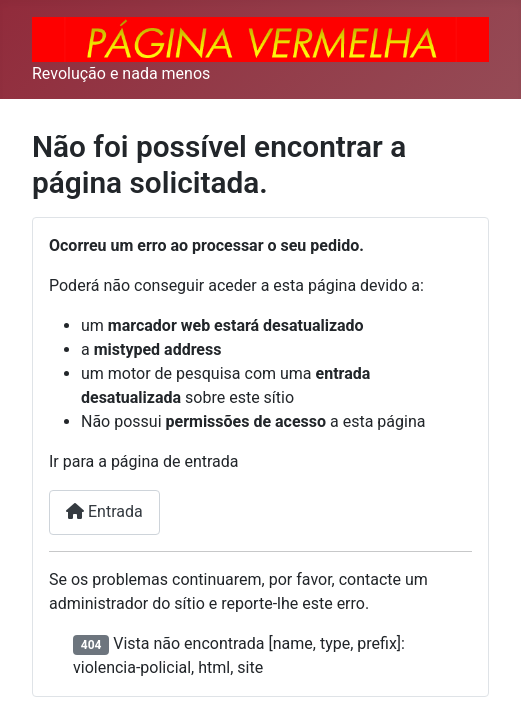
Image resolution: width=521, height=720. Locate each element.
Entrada (104, 511)
